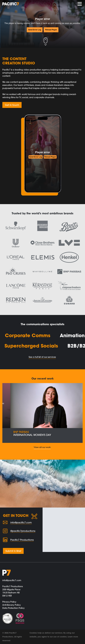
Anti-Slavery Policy (12, 605)
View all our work (42, 447)
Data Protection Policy (13, 608)
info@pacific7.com (12, 580)
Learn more (73, 637)
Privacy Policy (9, 602)
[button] (7, 413)
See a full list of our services (42, 357)
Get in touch (12, 105)
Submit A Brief (13, 551)
